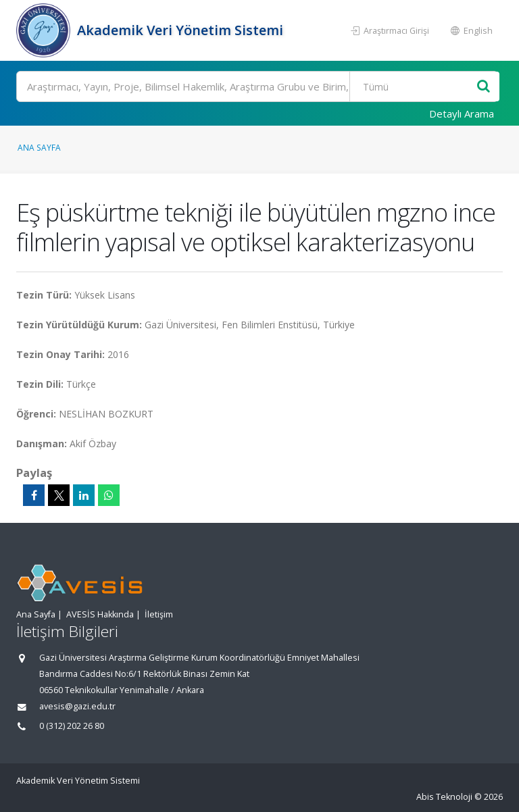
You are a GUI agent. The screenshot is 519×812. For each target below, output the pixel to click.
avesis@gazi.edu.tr (77, 706)
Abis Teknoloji (444, 797)
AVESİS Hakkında (100, 614)
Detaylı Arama (462, 113)
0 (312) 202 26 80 (72, 726)
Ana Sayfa (39, 147)
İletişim (159, 614)
